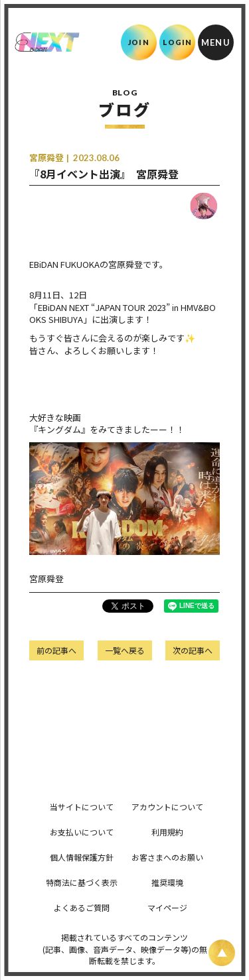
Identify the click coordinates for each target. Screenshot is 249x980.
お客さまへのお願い (167, 857)
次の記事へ (193, 650)
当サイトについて (82, 807)
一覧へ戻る (125, 650)
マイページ (167, 907)
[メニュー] (216, 42)
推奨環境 (167, 882)
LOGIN (178, 42)
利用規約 (167, 832)
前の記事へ (56, 650)
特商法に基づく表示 (82, 882)
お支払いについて (82, 832)
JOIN (138, 42)
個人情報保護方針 (82, 857)
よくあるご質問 (82, 907)
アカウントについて (167, 807)
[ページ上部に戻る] (222, 953)
